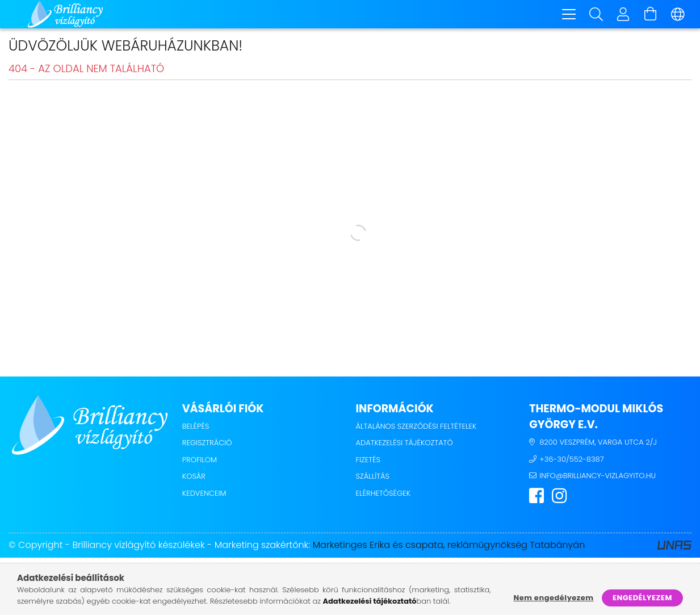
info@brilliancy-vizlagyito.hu (598, 477)
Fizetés (368, 461)
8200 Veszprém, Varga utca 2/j (598, 444)
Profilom (200, 461)
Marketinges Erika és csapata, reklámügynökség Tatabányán (449, 547)
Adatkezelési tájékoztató (405, 444)
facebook (536, 497)
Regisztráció (207, 444)
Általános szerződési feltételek (416, 428)
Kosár (194, 478)
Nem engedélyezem (554, 598)
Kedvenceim (204, 495)
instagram (559, 497)
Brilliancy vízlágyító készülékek (138, 547)
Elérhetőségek (383, 495)
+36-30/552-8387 (571, 461)
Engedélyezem (642, 598)
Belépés (196, 428)
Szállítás (373, 478)
